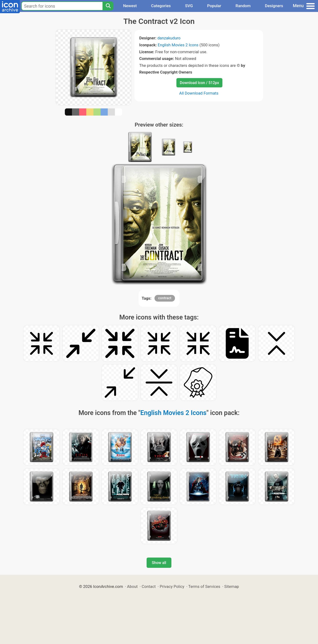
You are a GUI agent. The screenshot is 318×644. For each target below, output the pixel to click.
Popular (214, 6)
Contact (149, 586)
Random (243, 6)
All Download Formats (199, 93)
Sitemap (232, 586)
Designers (274, 6)
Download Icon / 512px (199, 83)
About (132, 586)
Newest (130, 6)
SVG (189, 6)
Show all (159, 563)
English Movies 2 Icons (178, 45)
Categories (161, 6)
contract (165, 298)
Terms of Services (204, 586)
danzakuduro (169, 38)
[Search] (108, 6)
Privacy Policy (172, 586)
